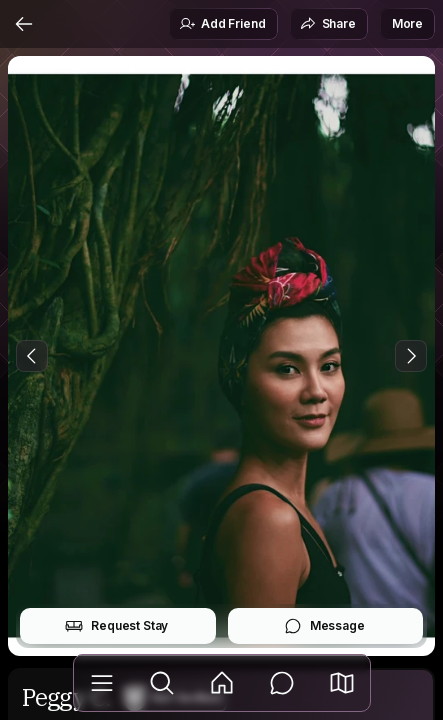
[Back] (24, 24)
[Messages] (282, 683)
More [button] (407, 23)
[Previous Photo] (32, 356)
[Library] (102, 683)
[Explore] (162, 683)
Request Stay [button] (116, 626)
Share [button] (328, 24)
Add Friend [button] (222, 24)
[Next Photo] (411, 356)
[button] (342, 683)
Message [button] (324, 626)
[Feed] (222, 683)
